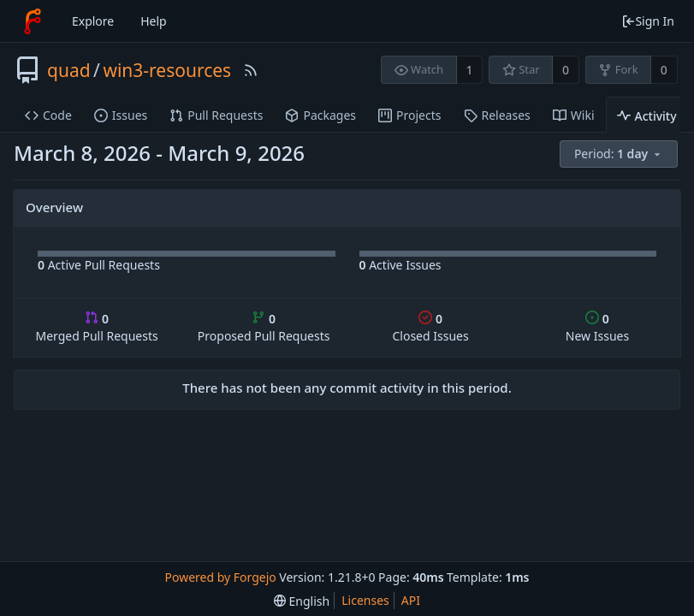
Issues (121, 115)
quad (69, 70)
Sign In (648, 21)
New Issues (597, 327)
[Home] (33, 21)
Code (48, 115)
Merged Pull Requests (96, 327)
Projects (409, 115)
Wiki (574, 115)
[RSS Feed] (251, 70)
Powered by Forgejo (221, 577)
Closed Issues (430, 327)
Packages (320, 115)
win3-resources (167, 70)
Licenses (365, 600)
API (411, 600)
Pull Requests (216, 115)
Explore (93, 21)
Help (154, 21)
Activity (647, 116)
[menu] (620, 154)
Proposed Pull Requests (264, 327)
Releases (497, 115)
